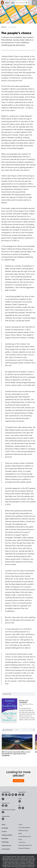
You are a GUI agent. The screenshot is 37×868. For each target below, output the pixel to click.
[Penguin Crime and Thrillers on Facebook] (3, 812)
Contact (4, 831)
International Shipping (24, 848)
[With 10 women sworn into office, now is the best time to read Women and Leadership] (17, 742)
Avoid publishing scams (25, 836)
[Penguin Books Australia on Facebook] (3, 795)
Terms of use (22, 842)
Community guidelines (24, 827)
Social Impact (6, 849)
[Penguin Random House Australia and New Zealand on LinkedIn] (16, 795)
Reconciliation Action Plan (25, 845)
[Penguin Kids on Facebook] (20, 795)
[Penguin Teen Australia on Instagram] (6, 806)
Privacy (20, 839)
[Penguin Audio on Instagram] (3, 819)
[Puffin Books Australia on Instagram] (20, 801)
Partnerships (5, 842)
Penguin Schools (6, 845)
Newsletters (5, 838)
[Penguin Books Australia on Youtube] (13, 795)
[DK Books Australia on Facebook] (20, 808)
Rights (20, 833)
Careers (20, 825)
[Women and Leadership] (27, 701)
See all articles (19, 781)
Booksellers (5, 828)
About (4, 824)
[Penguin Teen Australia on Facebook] (3, 806)
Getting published (7, 835)
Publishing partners (23, 830)
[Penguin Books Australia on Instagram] (6, 795)
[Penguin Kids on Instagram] (23, 795)
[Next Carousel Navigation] (34, 730)
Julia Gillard (22, 704)
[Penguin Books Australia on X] (9, 795)
